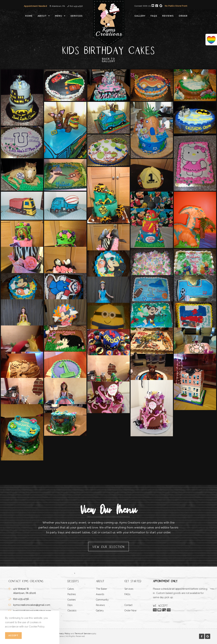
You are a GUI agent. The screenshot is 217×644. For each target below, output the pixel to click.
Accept (13, 636)
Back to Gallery (108, 60)
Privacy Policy (64, 634)
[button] (108, 547)
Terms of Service (83, 634)
